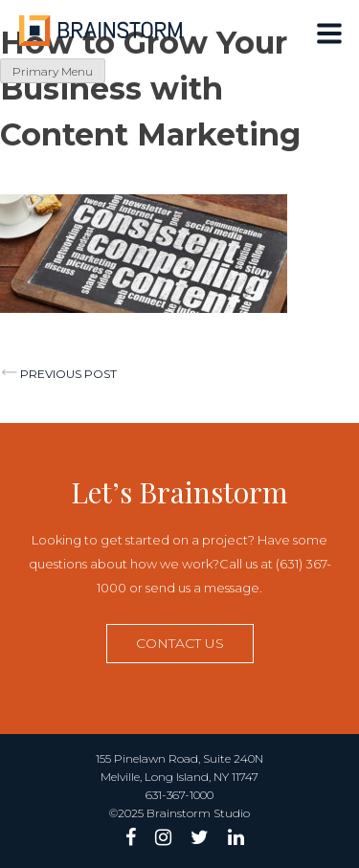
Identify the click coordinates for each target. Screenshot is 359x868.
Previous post (68, 374)
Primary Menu (53, 71)
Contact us (180, 643)
